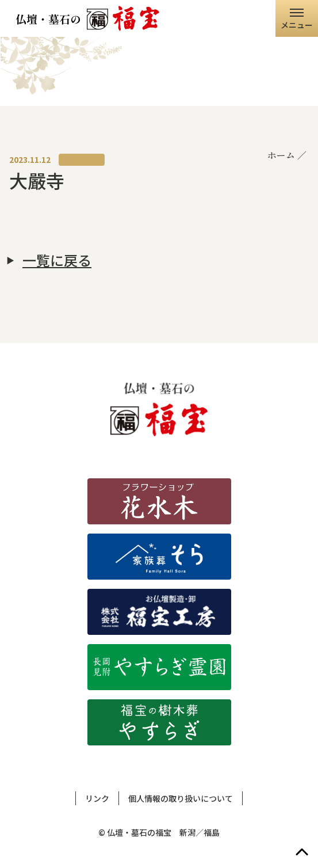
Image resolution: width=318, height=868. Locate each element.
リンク (97, 798)
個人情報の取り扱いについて (181, 798)
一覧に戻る (57, 260)
